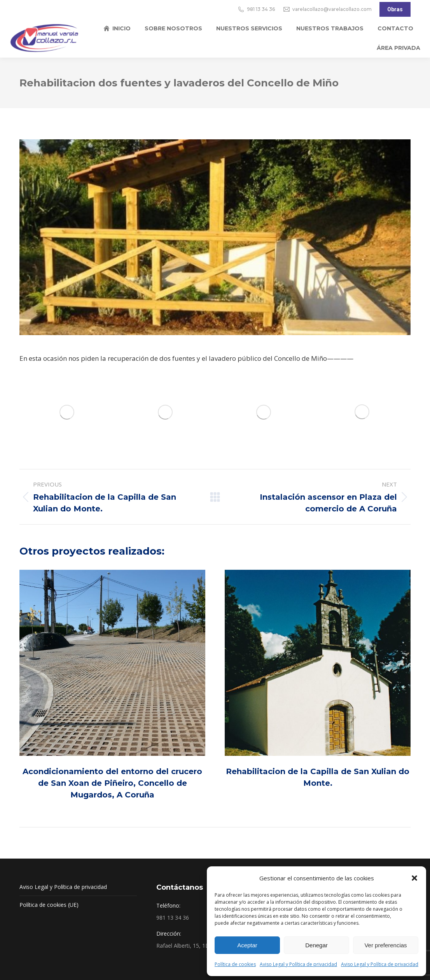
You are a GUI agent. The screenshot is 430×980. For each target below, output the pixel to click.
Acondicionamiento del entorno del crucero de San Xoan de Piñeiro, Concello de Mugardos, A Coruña (112, 783)
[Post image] (112, 663)
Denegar (316, 945)
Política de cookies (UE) (49, 905)
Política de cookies (235, 964)
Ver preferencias (385, 945)
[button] (414, 878)
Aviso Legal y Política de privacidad (298, 964)
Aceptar (247, 945)
